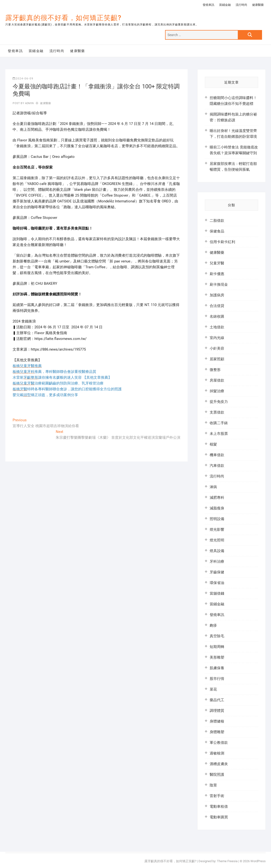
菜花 (213, 689)
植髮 (213, 444)
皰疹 (213, 625)
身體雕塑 (217, 732)
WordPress (258, 861)
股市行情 (217, 679)
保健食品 (217, 231)
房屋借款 (217, 380)
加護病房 (217, 295)
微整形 (215, 370)
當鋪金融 (225, 5)
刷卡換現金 (219, 284)
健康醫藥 (258, 5)
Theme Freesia (227, 861)
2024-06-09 (23, 79)
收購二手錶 (219, 423)
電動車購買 (219, 817)
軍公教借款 (219, 743)
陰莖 (213, 785)
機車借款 (217, 455)
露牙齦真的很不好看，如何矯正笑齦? (63, 18)
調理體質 (217, 711)
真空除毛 (217, 636)
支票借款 (217, 412)
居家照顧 (217, 359)
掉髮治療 (217, 391)
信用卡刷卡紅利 (222, 242)
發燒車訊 (208, 5)
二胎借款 (217, 221)
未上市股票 (219, 434)
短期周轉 (217, 647)
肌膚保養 (217, 668)
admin (29, 103)
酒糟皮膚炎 (219, 764)
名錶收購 (217, 316)
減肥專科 (217, 498)
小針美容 (217, 348)
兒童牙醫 (217, 263)
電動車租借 (219, 807)
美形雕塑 (217, 657)
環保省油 (217, 583)
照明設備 (217, 519)
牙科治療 (217, 561)
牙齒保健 (217, 572)
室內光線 (217, 338)
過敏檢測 (217, 753)
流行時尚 (241, 5)
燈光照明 (217, 540)
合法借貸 (217, 306)
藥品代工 (217, 700)
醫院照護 (217, 775)
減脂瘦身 (217, 508)
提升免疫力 (219, 402)
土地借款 (217, 327)
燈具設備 (217, 551)
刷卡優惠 (217, 274)
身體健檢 (217, 721)
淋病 (213, 487)
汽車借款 (217, 466)
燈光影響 (217, 530)
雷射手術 (217, 796)
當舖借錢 (217, 593)
